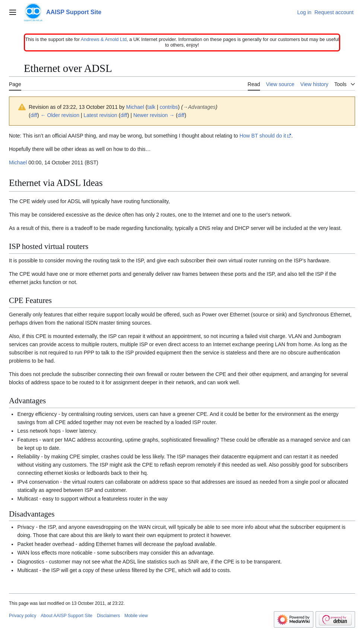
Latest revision (100, 115)
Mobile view (136, 616)
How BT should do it (263, 136)
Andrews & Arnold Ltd (104, 39)
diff (34, 115)
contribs (169, 107)
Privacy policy (23, 616)
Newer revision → (154, 115)
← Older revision (60, 115)
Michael (18, 162)
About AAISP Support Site (67, 616)
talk (151, 107)
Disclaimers (108, 616)
